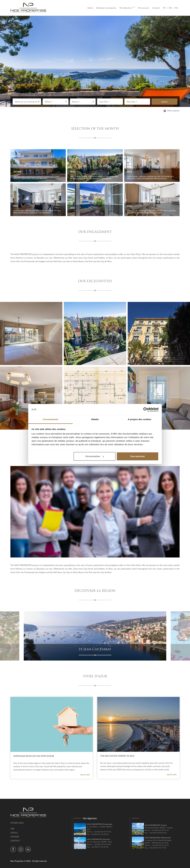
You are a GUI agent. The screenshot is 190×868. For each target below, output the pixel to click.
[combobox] (27, 102)
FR (165, 8)
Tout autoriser (138, 456)
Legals (14, 833)
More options (172, 111)
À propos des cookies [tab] (140, 419)
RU (177, 8)
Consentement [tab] (50, 419)
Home (91, 8)
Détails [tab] (95, 419)
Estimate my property (106, 8)
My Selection (127, 8)
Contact (156, 8)
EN (170, 8)
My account (144, 8)
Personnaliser (95, 456)
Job (12, 829)
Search (165, 102)
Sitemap (15, 837)
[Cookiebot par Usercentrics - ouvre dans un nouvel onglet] (146, 410)
